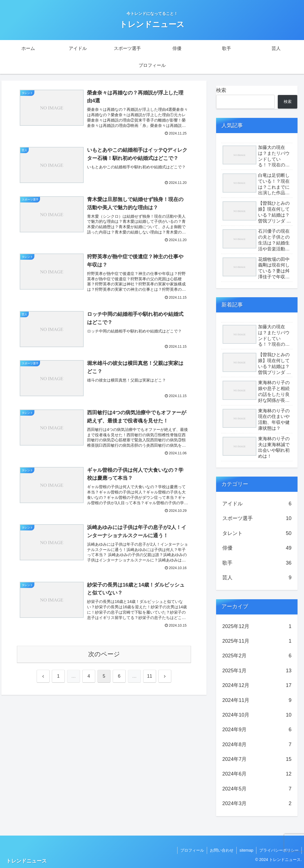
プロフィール (192, 850)
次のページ (104, 654)
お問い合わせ (222, 850)
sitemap (246, 850)
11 (150, 676)
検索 (221, 90)
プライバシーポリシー (279, 850)
